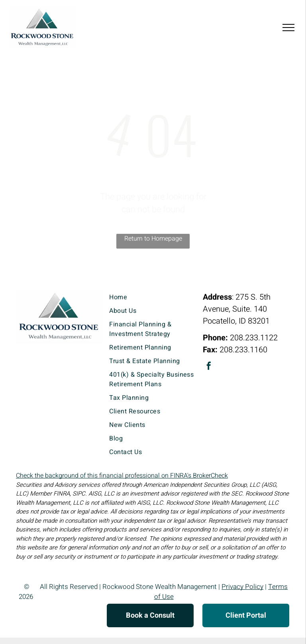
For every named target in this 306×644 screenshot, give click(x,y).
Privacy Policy (242, 587)
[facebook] (209, 367)
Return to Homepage (153, 239)
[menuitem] (153, 297)
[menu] (288, 28)
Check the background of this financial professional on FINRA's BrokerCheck (122, 476)
